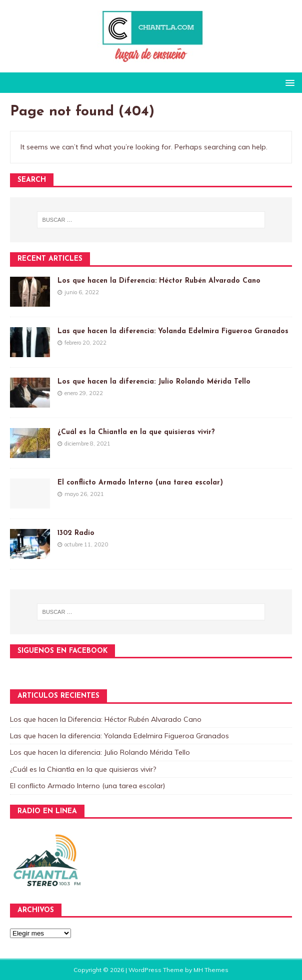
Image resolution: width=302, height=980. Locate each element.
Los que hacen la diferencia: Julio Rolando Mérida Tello (154, 382)
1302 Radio (76, 533)
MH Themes (211, 970)
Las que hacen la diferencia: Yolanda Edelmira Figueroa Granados (173, 331)
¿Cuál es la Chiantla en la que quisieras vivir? (136, 432)
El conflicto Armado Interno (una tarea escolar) (140, 483)
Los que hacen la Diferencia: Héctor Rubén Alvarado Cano (159, 281)
